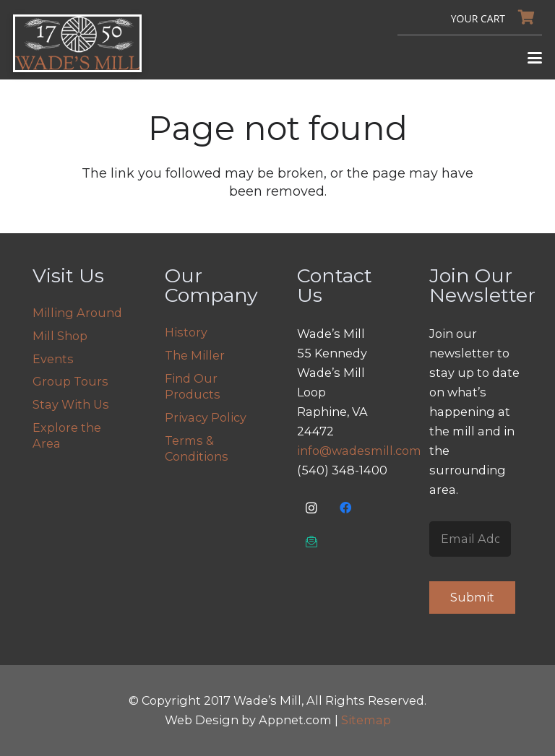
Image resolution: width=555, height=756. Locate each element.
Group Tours (70, 381)
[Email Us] (312, 542)
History (186, 332)
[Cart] (496, 17)
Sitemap (366, 720)
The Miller (195, 355)
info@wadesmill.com (359, 451)
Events (53, 359)
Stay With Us (71, 404)
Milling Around (77, 313)
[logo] (77, 43)
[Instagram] (312, 508)
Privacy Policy (206, 417)
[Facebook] (346, 508)
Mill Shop (60, 336)
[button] (535, 58)
